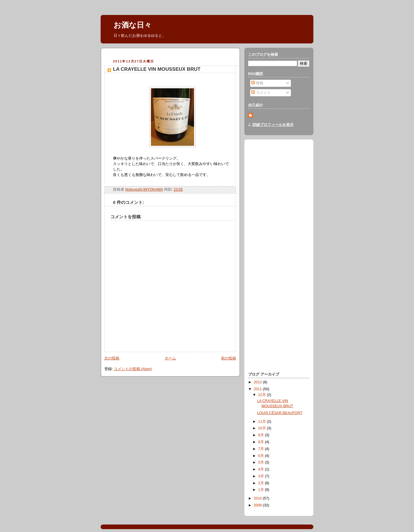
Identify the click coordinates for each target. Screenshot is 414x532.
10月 (263, 428)
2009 (258, 505)
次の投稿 (112, 358)
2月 (262, 483)
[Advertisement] (172, 54)
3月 (262, 476)
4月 (262, 469)
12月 (263, 395)
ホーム (170, 358)
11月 (263, 422)
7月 (262, 449)
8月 (262, 442)
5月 (262, 462)
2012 (258, 382)
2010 (258, 498)
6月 (262, 456)
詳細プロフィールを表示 (273, 125)
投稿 (257, 83)
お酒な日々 (133, 25)
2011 (258, 389)
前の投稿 (229, 358)
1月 (262, 490)
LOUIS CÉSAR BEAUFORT (280, 413)
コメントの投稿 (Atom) (133, 369)
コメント (261, 93)
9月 (262, 435)
